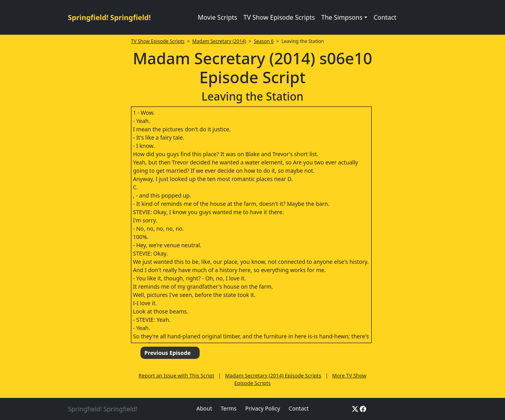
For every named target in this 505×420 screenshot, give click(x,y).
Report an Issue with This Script (176, 375)
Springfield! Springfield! (109, 17)
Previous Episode (167, 353)
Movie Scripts (217, 17)
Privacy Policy (262, 408)
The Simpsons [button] (342, 17)
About (204, 408)
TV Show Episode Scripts (279, 17)
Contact (385, 17)
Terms (228, 408)
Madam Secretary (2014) (219, 41)
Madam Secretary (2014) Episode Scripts (273, 375)
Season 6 (264, 41)
